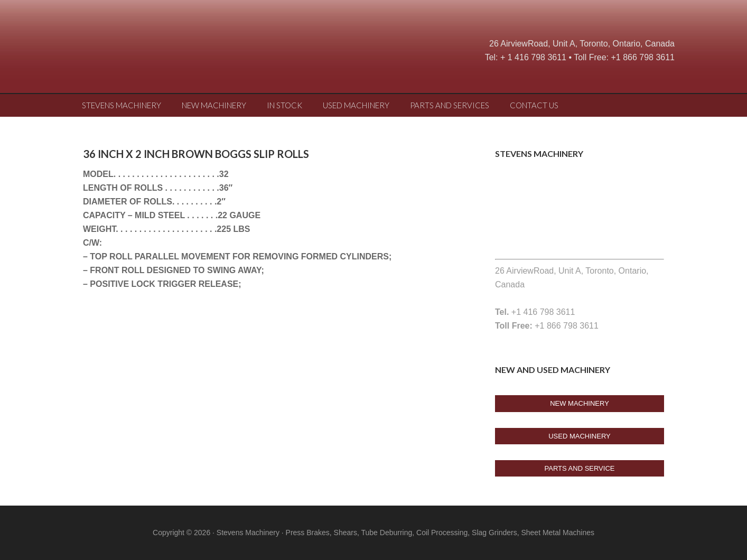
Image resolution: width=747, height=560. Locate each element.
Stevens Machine (157, 50)
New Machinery (580, 403)
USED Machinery (580, 436)
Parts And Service (580, 468)
